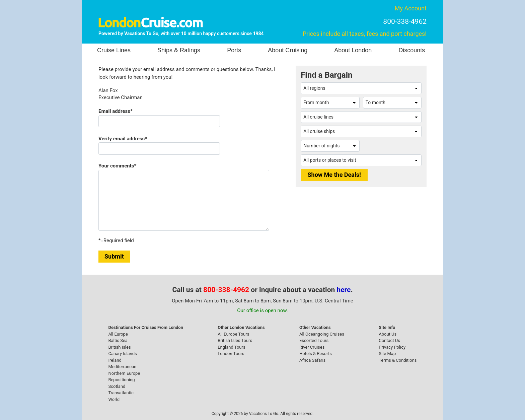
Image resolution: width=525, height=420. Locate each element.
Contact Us (389, 340)
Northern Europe (124, 373)
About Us (388, 334)
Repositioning (121, 380)
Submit (114, 256)
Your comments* (117, 166)
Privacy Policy (392, 347)
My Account (411, 8)
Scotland (117, 386)
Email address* (116, 111)
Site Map (387, 354)
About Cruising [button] (288, 50)
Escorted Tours (314, 340)
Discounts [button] (412, 50)
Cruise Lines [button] (114, 50)
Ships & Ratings (179, 50)
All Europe (118, 334)
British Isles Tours (235, 340)
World (114, 399)
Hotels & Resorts (316, 354)
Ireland (115, 360)
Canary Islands (122, 354)
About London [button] (353, 50)
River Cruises (312, 347)
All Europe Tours (233, 334)
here (344, 290)
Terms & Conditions (398, 360)
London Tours (231, 354)
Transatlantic (121, 393)
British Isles (119, 347)
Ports (234, 50)
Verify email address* (123, 139)
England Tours (231, 347)
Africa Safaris (312, 360)
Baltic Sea (118, 340)
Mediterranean (122, 367)
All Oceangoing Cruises (322, 334)
